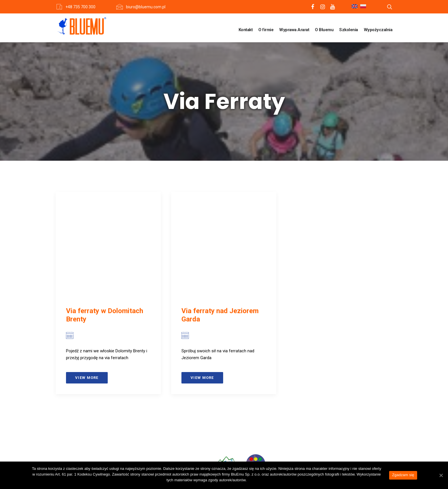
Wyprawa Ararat (294, 30)
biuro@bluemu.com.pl (146, 7)
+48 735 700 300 (80, 7)
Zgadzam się (403, 475)
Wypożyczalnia (378, 30)
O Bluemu (324, 30)
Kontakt (246, 30)
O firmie (266, 30)
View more (87, 378)
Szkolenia (349, 30)
